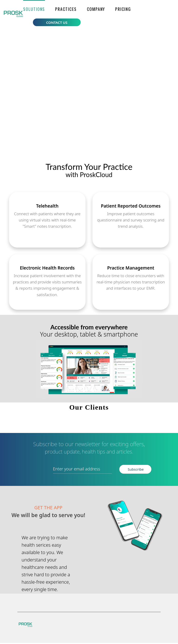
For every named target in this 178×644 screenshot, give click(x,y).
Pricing (123, 9)
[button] (34, 9)
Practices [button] (66, 9)
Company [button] (96, 9)
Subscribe (135, 471)
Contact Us (57, 22)
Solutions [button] (34, 9)
